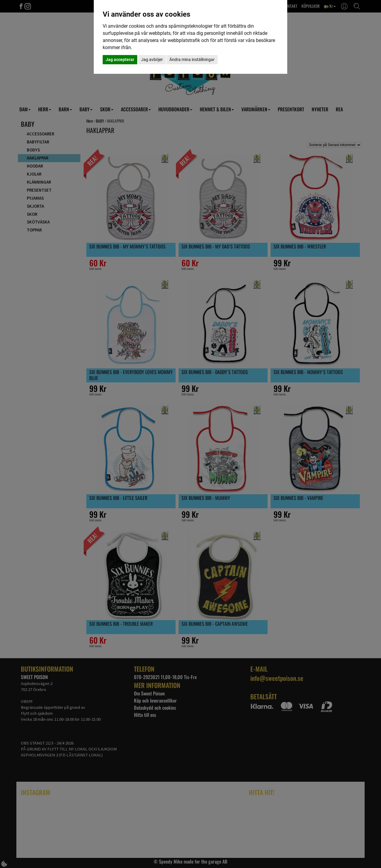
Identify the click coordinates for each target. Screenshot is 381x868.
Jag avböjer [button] (152, 60)
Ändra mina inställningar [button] (192, 60)
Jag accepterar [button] (120, 60)
